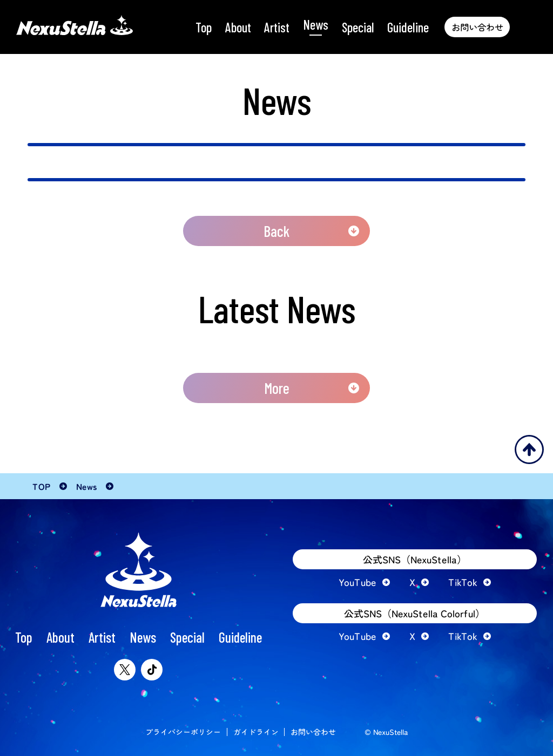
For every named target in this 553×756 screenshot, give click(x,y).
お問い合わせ (313, 732)
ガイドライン (256, 732)
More (277, 388)
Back (276, 231)
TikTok (463, 582)
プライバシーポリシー (183, 732)
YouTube (358, 582)
